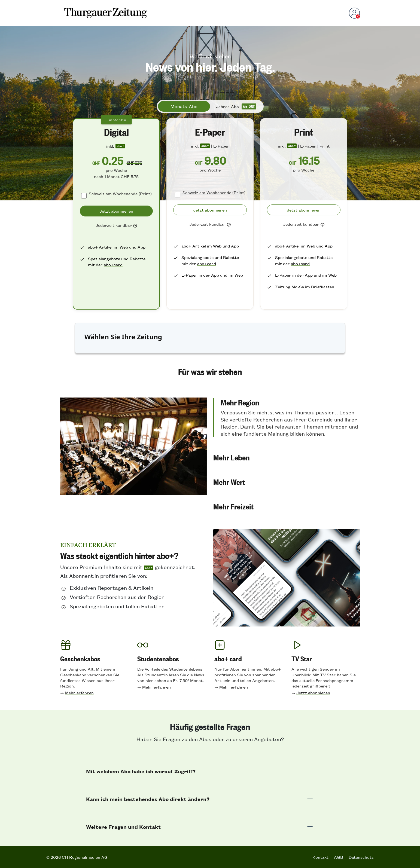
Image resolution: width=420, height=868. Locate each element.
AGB (339, 857)
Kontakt (320, 857)
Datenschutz (361, 857)
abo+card (113, 265)
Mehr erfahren (79, 693)
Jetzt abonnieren (313, 693)
